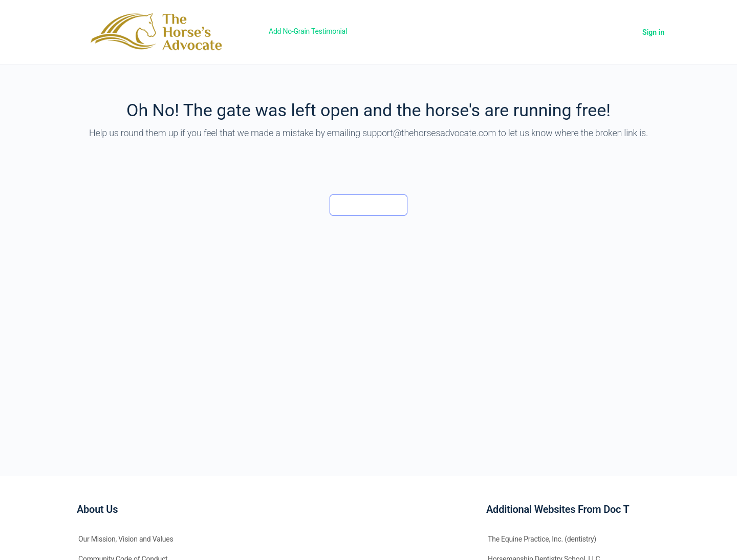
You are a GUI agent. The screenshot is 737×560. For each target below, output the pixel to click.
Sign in (653, 32)
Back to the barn (368, 205)
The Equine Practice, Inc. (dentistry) (542, 539)
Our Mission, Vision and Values (126, 539)
